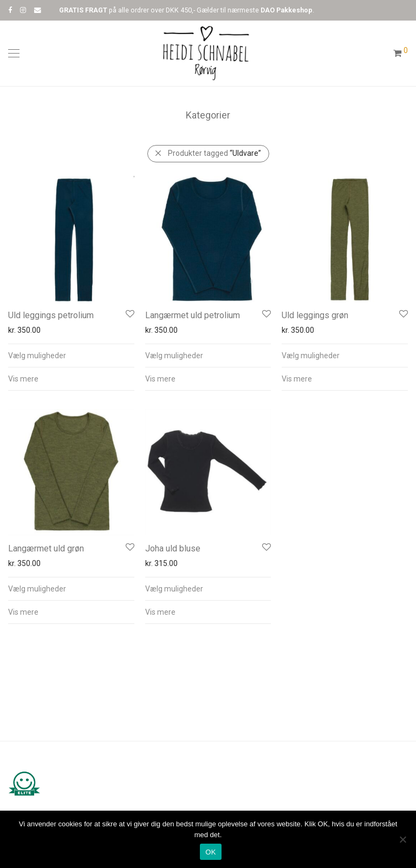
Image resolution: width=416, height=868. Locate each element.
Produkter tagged (214, 153)
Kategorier (208, 115)
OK (210, 852)
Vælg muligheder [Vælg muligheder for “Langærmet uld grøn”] (37, 589)
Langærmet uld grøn (46, 548)
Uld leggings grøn (315, 315)
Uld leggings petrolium (51, 315)
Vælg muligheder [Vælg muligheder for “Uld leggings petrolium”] (37, 356)
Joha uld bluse (173, 548)
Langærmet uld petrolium (193, 315)
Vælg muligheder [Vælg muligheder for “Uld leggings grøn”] (311, 356)
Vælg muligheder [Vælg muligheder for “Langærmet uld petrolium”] (174, 356)
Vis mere (23, 379)
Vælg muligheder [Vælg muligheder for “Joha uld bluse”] (174, 589)
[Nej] (402, 839)
